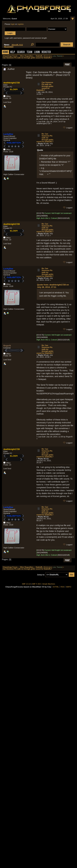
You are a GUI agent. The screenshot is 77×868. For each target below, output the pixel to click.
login (13, 24)
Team (29, 52)
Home (5, 52)
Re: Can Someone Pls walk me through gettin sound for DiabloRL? (45, 138)
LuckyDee (8, 134)
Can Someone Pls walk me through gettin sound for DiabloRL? (45, 86)
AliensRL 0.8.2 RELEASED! (13, 46)
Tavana (59, 56)
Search (21, 52)
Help (13, 52)
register (21, 24)
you (54, 56)
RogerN (7, 346)
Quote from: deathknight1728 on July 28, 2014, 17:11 (53, 286)
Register (46, 52)
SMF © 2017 (37, 584)
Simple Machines (49, 584)
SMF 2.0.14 (26, 584)
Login (37, 52)
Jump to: (41, 575)
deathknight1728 (12, 83)
